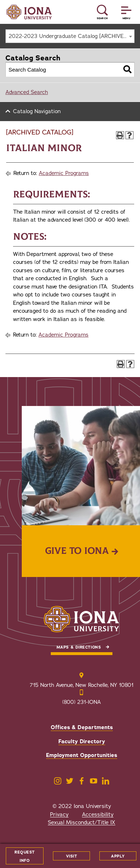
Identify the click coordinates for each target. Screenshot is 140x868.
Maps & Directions (79, 647)
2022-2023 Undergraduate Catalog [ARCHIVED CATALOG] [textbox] (72, 36)
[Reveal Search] (102, 12)
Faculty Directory (82, 741)
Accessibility (98, 814)
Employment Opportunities (82, 755)
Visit (72, 856)
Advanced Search (27, 92)
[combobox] (70, 36)
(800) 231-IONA (82, 702)
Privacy (59, 814)
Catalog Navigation (37, 111)
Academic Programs (64, 173)
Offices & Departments (82, 727)
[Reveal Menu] (126, 12)
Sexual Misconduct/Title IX (82, 822)
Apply (118, 856)
